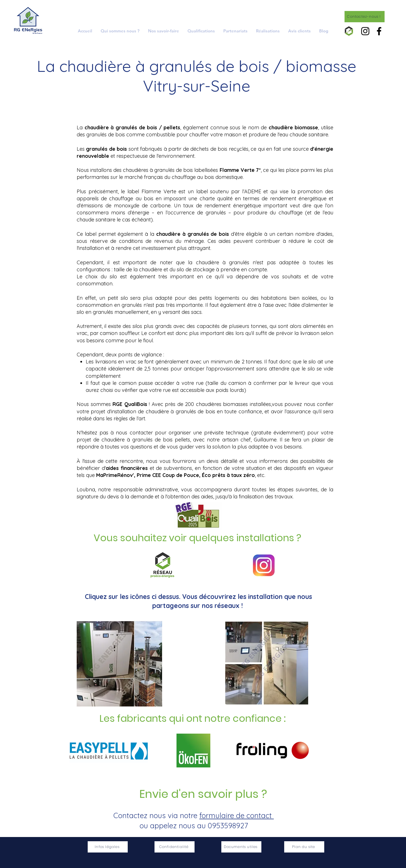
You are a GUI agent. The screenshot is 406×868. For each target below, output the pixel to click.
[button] (164, 31)
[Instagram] (365, 31)
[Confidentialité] (175, 847)
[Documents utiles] (241, 847)
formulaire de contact (237, 815)
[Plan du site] (304, 847)
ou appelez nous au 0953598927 (194, 826)
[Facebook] (379, 31)
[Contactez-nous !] (365, 17)
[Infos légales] (108, 847)
